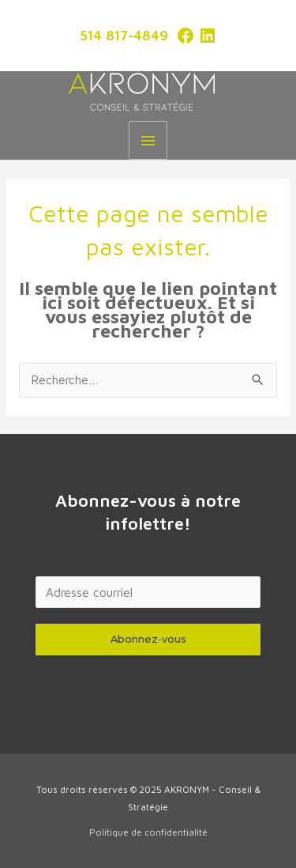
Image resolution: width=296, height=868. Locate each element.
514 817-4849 (124, 35)
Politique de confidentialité (148, 832)
